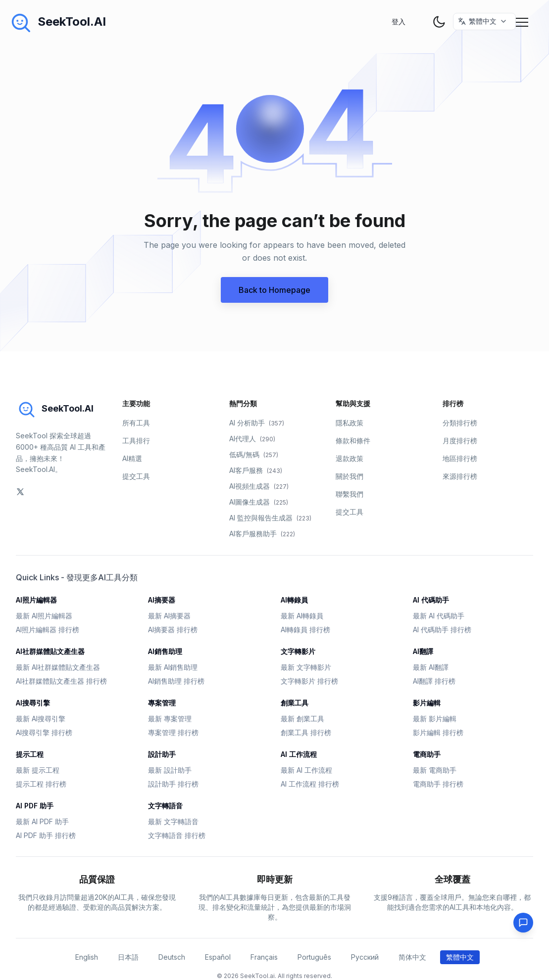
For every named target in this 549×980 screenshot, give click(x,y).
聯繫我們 (349, 494)
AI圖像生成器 (259, 502)
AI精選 (132, 458)
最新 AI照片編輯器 (44, 616)
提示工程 (30, 754)
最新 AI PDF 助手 (42, 821)
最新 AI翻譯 (431, 667)
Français (264, 957)
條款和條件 (353, 441)
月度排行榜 (460, 441)
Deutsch (172, 957)
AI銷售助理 (165, 651)
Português (314, 957)
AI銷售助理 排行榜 (176, 681)
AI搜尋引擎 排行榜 (44, 732)
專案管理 (162, 703)
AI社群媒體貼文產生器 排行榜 (61, 681)
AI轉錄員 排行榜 (305, 630)
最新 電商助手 (435, 770)
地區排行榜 (460, 458)
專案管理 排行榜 (173, 732)
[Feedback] (523, 923)
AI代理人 (252, 439)
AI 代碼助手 (431, 600)
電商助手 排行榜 (438, 784)
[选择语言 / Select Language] (485, 22)
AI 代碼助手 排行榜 (442, 630)
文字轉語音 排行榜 (177, 835)
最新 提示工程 (38, 770)
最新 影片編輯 (435, 719)
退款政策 (349, 458)
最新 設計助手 (170, 770)
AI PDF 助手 (35, 806)
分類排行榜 (460, 423)
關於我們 (349, 476)
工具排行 (136, 441)
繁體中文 (460, 957)
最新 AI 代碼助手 (439, 616)
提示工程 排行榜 (41, 784)
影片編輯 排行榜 (438, 732)
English (87, 957)
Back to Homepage (274, 290)
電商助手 (427, 754)
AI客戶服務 (256, 470)
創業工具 (295, 703)
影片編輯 (427, 703)
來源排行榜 (460, 476)
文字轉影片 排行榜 (309, 681)
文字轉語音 (165, 806)
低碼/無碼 (254, 454)
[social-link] (20, 492)
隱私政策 (349, 423)
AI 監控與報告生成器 (270, 518)
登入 (399, 22)
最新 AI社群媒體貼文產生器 (58, 667)
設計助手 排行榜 (173, 784)
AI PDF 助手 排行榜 (46, 835)
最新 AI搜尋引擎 (41, 719)
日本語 (128, 957)
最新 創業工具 (302, 719)
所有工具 (136, 423)
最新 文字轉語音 (173, 821)
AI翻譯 (423, 651)
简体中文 (412, 957)
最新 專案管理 (170, 719)
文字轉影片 (298, 651)
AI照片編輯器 (36, 600)
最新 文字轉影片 (306, 667)
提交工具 (136, 476)
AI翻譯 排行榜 (434, 681)
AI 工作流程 (299, 754)
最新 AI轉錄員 (302, 616)
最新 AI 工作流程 (306, 770)
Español (218, 957)
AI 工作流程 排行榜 (310, 784)
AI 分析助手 (257, 423)
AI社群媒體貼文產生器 (50, 651)
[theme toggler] (439, 22)
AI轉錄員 (294, 600)
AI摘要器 (162, 600)
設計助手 (162, 754)
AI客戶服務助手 (262, 534)
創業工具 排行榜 (306, 732)
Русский (365, 957)
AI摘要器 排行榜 (173, 630)
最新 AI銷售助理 (173, 667)
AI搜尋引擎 (33, 703)
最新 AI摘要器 (169, 616)
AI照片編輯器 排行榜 (48, 630)
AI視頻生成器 (259, 486)
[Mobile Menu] (523, 22)
